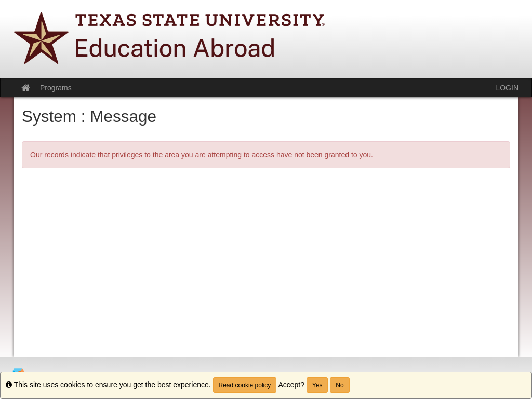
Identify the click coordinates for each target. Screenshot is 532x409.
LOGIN (507, 88)
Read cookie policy (245, 385)
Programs (56, 88)
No (340, 385)
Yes (317, 385)
